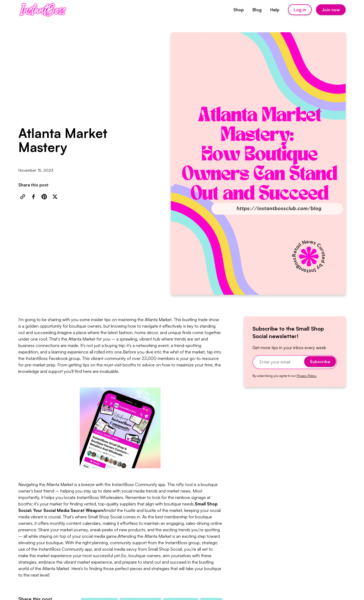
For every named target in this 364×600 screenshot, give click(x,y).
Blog (257, 10)
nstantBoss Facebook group (53, 358)
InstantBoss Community (134, 484)
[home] (43, 10)
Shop (239, 10)
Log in (300, 10)
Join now (331, 10)
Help (275, 10)
